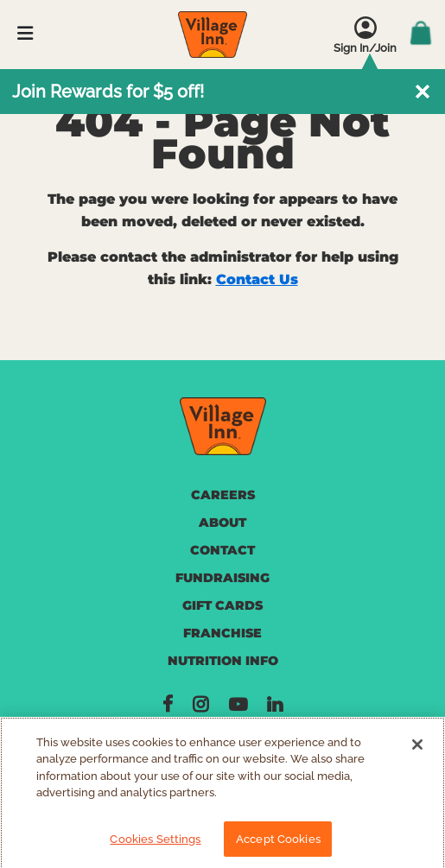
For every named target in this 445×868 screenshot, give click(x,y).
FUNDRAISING (222, 578)
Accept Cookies (278, 844)
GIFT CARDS (222, 605)
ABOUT (222, 523)
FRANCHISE (222, 633)
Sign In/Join (365, 48)
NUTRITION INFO (223, 661)
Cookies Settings (155, 844)
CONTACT (222, 550)
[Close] (417, 750)
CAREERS (223, 495)
